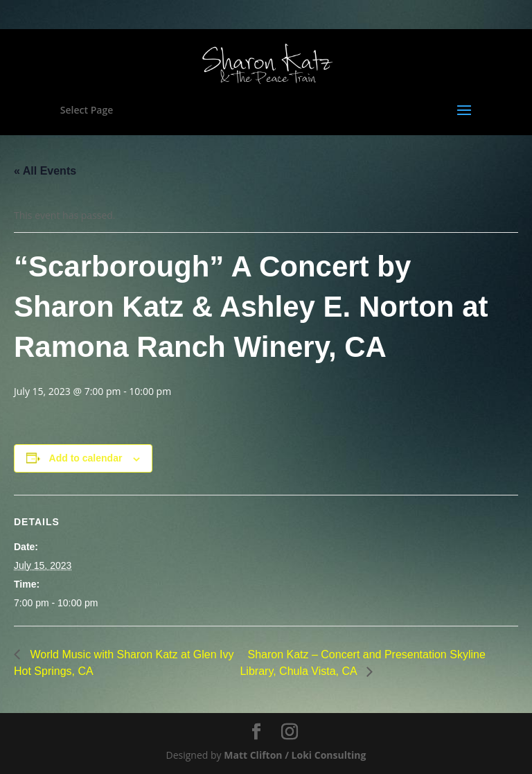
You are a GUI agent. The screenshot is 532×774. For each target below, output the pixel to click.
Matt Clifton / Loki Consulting (295, 755)
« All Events (45, 171)
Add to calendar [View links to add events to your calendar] (86, 458)
